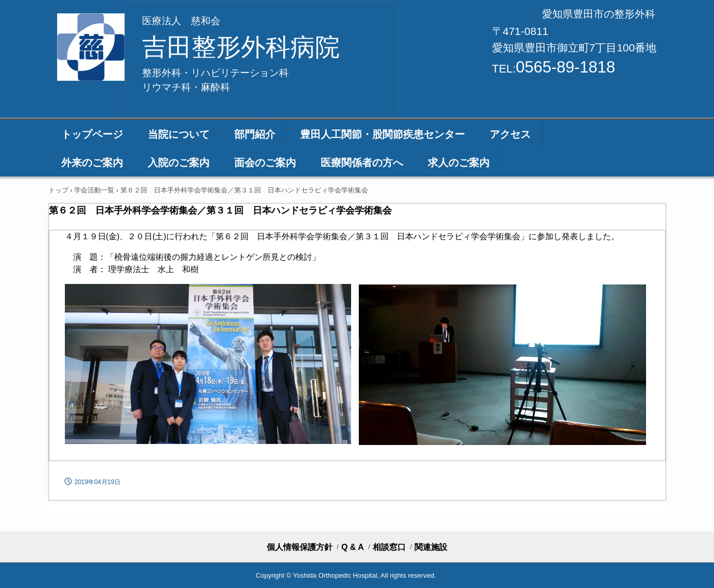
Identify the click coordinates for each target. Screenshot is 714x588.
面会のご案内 (265, 163)
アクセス (510, 134)
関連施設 (431, 547)
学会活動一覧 (94, 190)
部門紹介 (255, 134)
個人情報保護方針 (300, 547)
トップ (58, 190)
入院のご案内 (179, 163)
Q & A (353, 547)
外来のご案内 (92, 163)
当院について (179, 134)
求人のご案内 (459, 163)
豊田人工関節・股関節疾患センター (382, 134)
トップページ (92, 134)
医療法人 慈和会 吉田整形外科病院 (92, 47)
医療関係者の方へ (362, 163)
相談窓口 (389, 547)
